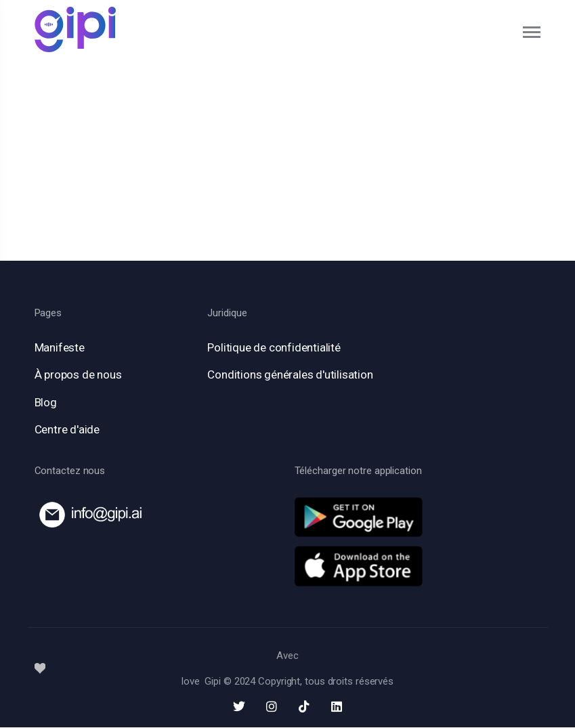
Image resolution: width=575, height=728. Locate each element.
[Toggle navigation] (532, 32)
